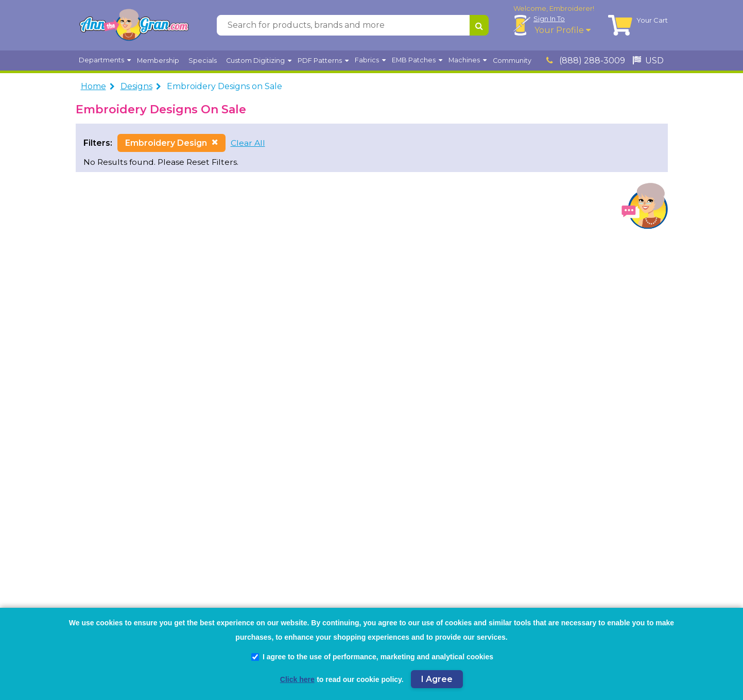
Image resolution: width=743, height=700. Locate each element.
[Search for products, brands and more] (343, 25)
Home (93, 86)
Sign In (549, 19)
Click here (297, 679)
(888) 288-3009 (586, 61)
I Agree (437, 679)
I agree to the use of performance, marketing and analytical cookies (372, 657)
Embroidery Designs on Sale (224, 86)
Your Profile (563, 30)
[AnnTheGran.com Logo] (134, 25)
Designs (136, 86)
